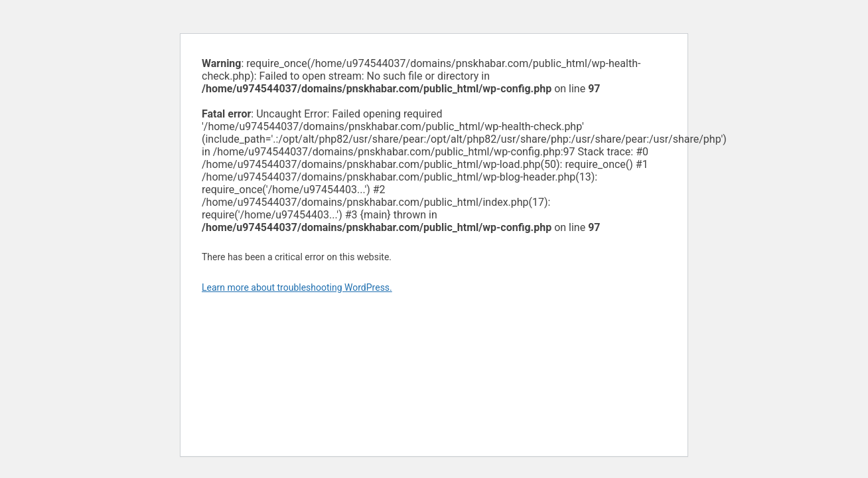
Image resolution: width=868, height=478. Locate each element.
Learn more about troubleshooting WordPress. (297, 287)
